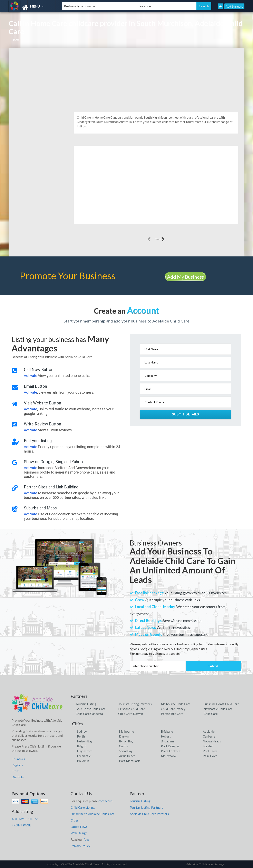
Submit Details (186, 414)
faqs (86, 839)
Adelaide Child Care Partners (149, 814)
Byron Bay (126, 741)
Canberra (209, 736)
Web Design (79, 833)
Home (16, 40)
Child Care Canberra (89, 714)
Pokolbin (83, 761)
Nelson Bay (85, 741)
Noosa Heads (212, 741)
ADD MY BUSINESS (25, 819)
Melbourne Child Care (176, 704)
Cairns (123, 746)
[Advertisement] (126, 79)
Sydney (82, 731)
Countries (18, 759)
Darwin (124, 736)
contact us (105, 801)
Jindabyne (168, 741)
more (160, 239)
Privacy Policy (80, 846)
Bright (81, 746)
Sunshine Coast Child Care (221, 704)
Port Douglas (170, 746)
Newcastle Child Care (218, 709)
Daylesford (85, 751)
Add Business (234, 6)
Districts (18, 777)
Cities (16, 771)
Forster (208, 746)
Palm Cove (210, 756)
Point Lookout (171, 751)
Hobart (166, 736)
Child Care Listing (83, 807)
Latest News (79, 827)
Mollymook (169, 756)
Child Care (211, 714)
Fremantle (84, 756)
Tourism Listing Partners (135, 704)
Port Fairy (210, 751)
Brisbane (167, 731)
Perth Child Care (172, 714)
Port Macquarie (130, 761)
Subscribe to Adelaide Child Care (93, 814)
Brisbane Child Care (132, 709)
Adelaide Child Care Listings (205, 864)
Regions (17, 765)
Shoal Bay (126, 751)
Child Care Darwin (131, 714)
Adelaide (209, 731)
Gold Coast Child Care (91, 709)
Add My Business (185, 277)
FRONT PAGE (21, 825)
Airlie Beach (127, 756)
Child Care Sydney (173, 709)
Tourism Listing (86, 704)
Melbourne (126, 731)
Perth (81, 736)
